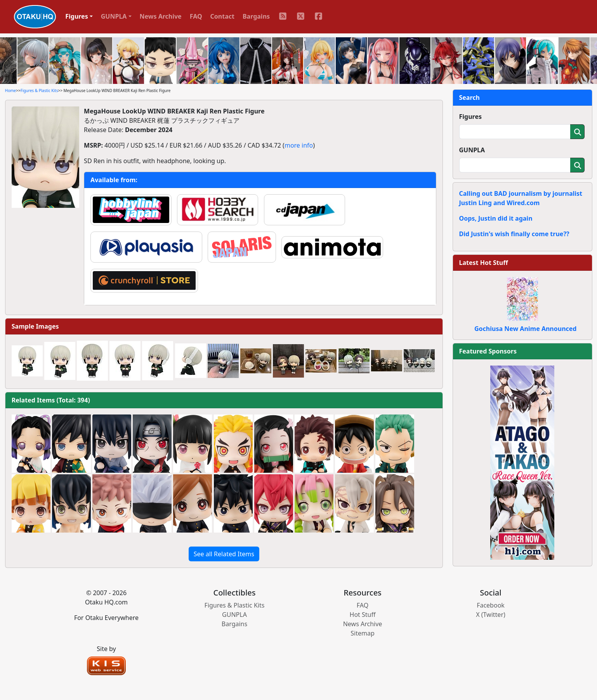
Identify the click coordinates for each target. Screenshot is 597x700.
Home (10, 91)
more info (299, 145)
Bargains (256, 16)
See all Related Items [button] (224, 554)
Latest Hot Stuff (484, 263)
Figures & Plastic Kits (39, 91)
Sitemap (363, 633)
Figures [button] (77, 16)
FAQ (196, 16)
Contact (222, 16)
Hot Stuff (363, 615)
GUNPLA (472, 150)
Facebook (491, 605)
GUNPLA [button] (114, 16)
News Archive (161, 16)
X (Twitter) (491, 615)
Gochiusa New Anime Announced (525, 329)
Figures (471, 117)
